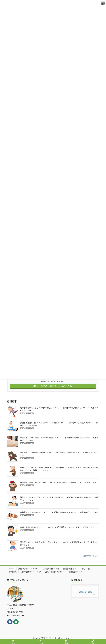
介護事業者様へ (70, 569)
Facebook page (85, 592)
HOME (12, 569)
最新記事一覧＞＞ (91, 556)
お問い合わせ (26, 572)
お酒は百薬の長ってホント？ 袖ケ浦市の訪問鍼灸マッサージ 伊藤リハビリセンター (57, 527)
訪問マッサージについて (29, 569)
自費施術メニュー (77, 572)
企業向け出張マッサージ (55, 572)
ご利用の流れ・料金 (51, 569)
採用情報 (13, 572)
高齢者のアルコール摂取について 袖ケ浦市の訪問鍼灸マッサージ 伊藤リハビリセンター (59, 512)
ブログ (38, 572)
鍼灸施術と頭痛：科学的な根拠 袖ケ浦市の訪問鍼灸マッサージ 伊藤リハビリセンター (58, 482)
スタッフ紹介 (86, 569)
